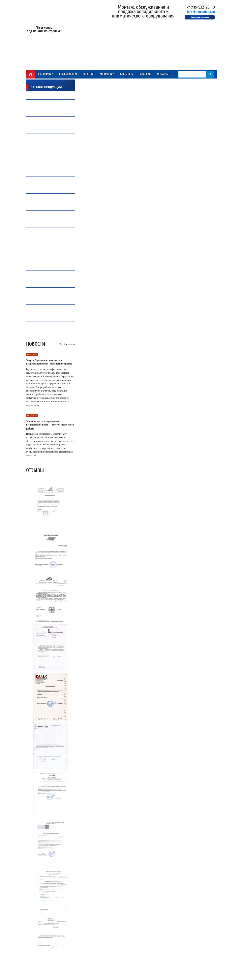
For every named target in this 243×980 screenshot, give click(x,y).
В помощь (126, 74)
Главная (31, 74)
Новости (89, 74)
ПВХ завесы (38, 181)
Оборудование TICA (42, 300)
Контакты (163, 74)
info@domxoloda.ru (201, 12)
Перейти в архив (67, 344)
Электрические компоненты (48, 224)
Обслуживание (68, 74)
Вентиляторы (39, 112)
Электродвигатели (42, 326)
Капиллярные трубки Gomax (48, 129)
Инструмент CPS (40, 232)
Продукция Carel (41, 146)
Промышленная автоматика (48, 293)
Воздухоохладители (43, 198)
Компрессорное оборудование (49, 138)
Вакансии (145, 74)
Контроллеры (39, 275)
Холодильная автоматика (47, 156)
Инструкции (107, 74)
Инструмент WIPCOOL (43, 309)
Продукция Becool (42, 249)
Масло (35, 104)
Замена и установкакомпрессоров (43, 163)
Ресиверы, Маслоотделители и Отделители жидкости (49, 283)
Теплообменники (41, 215)
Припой (35, 121)
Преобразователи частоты (47, 206)
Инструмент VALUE (42, 317)
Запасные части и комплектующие (52, 266)
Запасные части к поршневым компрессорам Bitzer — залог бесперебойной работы (50, 425)
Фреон (34, 95)
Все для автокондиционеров (48, 189)
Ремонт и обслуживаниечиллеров (46, 172)
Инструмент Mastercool (46, 240)
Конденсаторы (40, 257)
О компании (46, 74)
